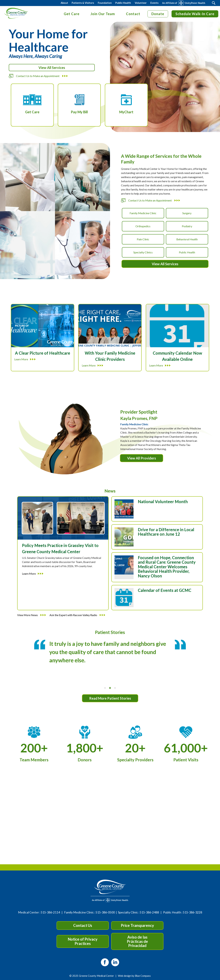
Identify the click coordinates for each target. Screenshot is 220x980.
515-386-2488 (149, 912)
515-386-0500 (105, 912)
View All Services (52, 68)
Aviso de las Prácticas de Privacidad (137, 941)
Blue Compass (143, 976)
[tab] (105, 688)
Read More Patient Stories (110, 698)
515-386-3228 (192, 912)
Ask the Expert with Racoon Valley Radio (77, 615)
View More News (32, 615)
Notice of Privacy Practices (83, 941)
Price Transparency (137, 925)
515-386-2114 (50, 912)
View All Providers (142, 458)
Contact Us (83, 925)
